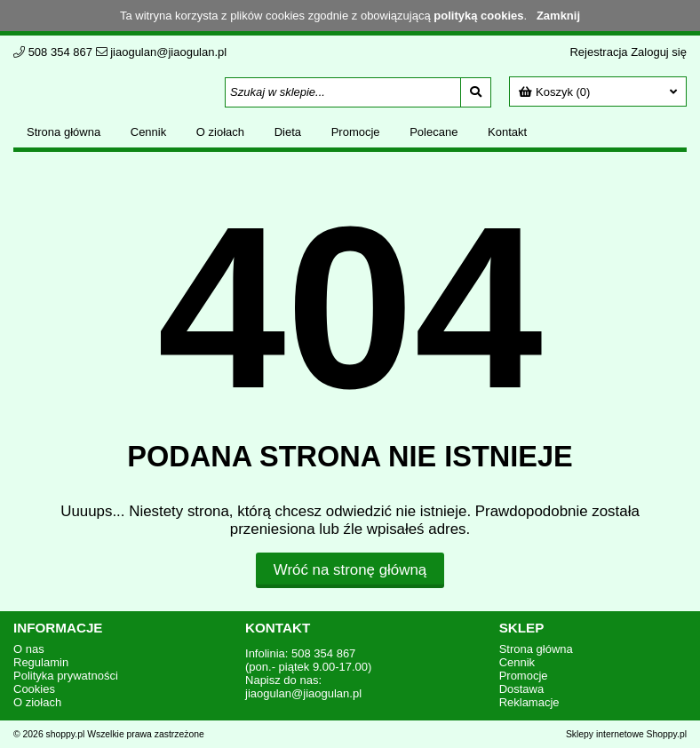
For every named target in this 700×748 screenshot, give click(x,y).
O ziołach (220, 132)
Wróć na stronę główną (350, 570)
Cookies (34, 689)
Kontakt (507, 132)
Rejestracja (598, 52)
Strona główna (64, 132)
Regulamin (41, 662)
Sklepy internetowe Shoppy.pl (626, 734)
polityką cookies (478, 16)
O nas (29, 649)
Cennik (148, 132)
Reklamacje (529, 702)
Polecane (434, 132)
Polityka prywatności (66, 676)
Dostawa (522, 689)
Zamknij (558, 16)
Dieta (288, 132)
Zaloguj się (659, 52)
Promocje (356, 132)
